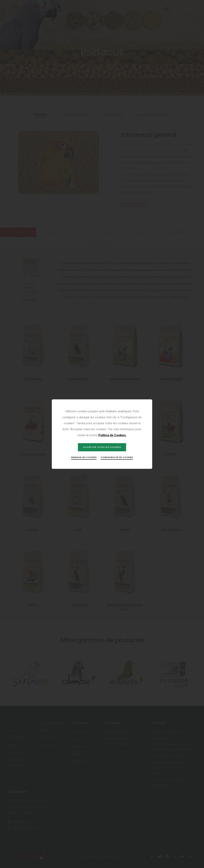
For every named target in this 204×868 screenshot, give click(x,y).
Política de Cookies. (112, 435)
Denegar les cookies (84, 457)
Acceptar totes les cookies (102, 447)
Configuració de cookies (117, 457)
